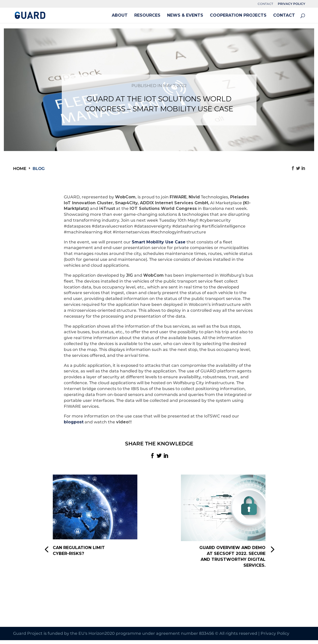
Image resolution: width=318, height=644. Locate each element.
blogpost (74, 422)
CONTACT (265, 4)
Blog (39, 169)
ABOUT (120, 16)
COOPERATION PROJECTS (238, 16)
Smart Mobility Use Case (159, 242)
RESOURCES (147, 16)
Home (20, 169)
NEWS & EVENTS (185, 16)
